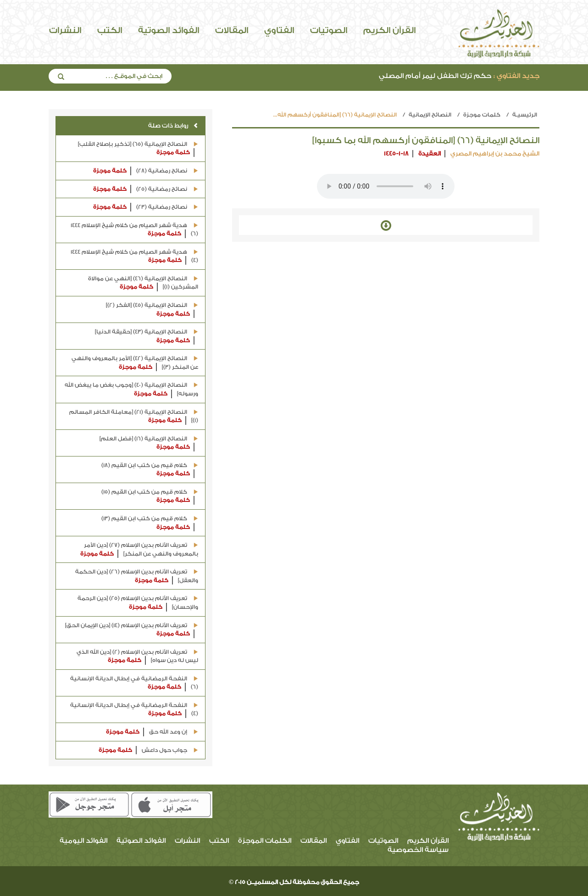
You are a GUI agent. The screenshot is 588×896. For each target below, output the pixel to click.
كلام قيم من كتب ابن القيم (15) (150, 497)
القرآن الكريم (389, 30)
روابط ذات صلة (173, 125)
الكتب (110, 30)
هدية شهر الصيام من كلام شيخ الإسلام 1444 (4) (134, 257)
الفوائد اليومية (83, 841)
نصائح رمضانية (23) (146, 207)
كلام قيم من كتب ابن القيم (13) (150, 523)
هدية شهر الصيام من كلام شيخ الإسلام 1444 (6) (134, 230)
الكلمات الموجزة (265, 841)
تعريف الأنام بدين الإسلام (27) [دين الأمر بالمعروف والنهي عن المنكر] (139, 550)
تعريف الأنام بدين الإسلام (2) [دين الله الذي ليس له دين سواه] (137, 657)
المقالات (232, 30)
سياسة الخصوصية (418, 850)
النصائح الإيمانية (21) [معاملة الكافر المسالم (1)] (134, 417)
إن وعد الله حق (152, 732)
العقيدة (430, 153)
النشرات (65, 30)
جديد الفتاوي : (516, 76)
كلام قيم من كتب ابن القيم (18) (150, 470)
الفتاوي (279, 30)
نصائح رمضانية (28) (146, 171)
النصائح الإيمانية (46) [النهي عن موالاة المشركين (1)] (143, 283)
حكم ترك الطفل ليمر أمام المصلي (459, 76)
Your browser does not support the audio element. (386, 186)
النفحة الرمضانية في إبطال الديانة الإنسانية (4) (134, 710)
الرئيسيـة (525, 115)
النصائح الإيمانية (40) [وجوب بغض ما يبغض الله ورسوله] (131, 390)
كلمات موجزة (482, 115)
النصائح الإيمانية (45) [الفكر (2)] (152, 310)
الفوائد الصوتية (169, 30)
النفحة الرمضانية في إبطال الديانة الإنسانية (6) (134, 683)
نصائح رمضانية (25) (146, 189)
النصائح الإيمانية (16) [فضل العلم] (149, 443)
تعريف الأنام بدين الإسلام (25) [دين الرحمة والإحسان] (138, 603)
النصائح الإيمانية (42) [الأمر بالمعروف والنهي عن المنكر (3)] (135, 363)
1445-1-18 (396, 153)
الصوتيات (329, 30)
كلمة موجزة (173, 152)
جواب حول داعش (148, 750)
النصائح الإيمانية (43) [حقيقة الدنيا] (147, 337)
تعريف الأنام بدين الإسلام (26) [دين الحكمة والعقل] (137, 576)
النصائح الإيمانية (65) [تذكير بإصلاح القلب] (138, 149)
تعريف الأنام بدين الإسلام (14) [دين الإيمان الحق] (132, 630)
